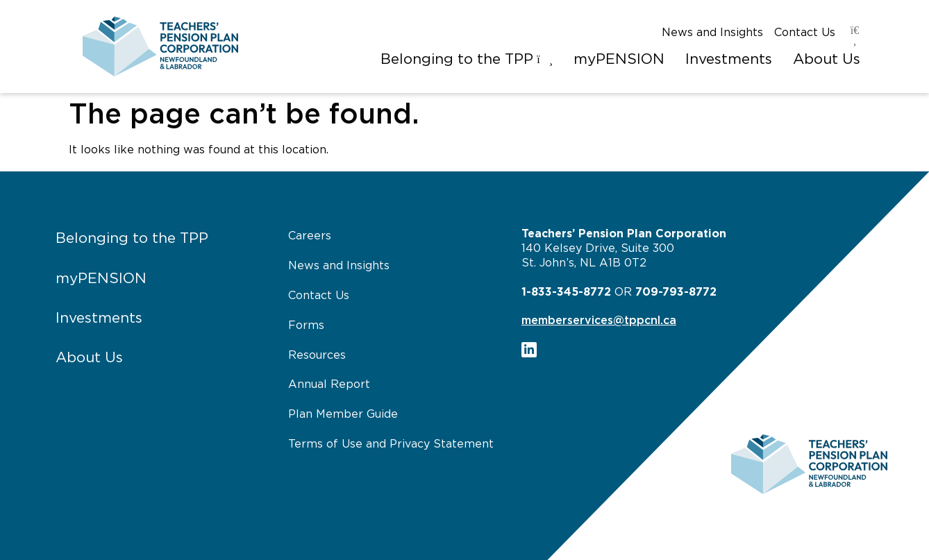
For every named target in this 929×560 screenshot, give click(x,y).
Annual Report (329, 384)
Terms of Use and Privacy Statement (391, 444)
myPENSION (101, 279)
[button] (467, 60)
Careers (310, 236)
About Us (89, 358)
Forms (306, 325)
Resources (317, 355)
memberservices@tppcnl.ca (599, 321)
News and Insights (712, 33)
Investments (99, 318)
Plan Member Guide (343, 414)
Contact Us (805, 33)
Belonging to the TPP (132, 238)
